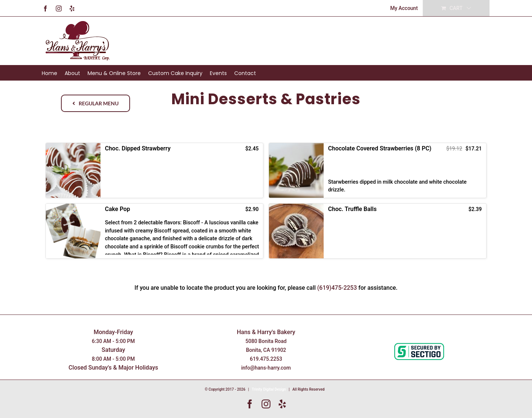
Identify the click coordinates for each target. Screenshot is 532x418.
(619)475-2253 (337, 288)
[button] (154, 170)
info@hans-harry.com (266, 368)
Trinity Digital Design (269, 389)
